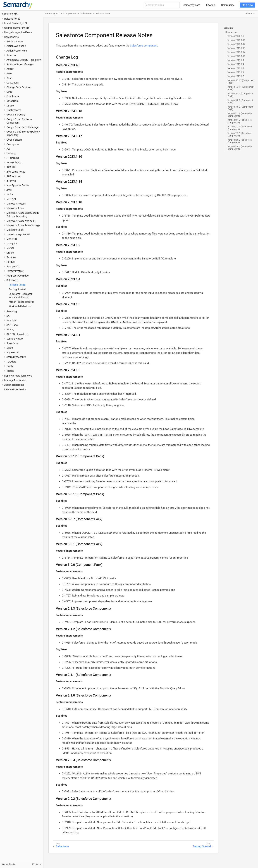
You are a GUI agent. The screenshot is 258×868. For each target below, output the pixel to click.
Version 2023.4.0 (236, 36)
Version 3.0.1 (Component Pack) (240, 101)
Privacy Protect (15, 271)
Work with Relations (20, 306)
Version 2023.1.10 (236, 56)
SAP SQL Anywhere (17, 334)
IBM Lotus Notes (16, 172)
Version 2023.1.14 (236, 52)
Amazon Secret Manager (20, 64)
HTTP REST (13, 158)
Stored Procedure (16, 357)
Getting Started (17, 289)
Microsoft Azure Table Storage (23, 225)
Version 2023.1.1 (236, 72)
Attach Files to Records (21, 302)
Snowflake (12, 343)
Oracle (10, 253)
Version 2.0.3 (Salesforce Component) (240, 141)
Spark (10, 348)
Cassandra (13, 83)
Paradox (11, 257)
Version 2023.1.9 (236, 60)
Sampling (12, 311)
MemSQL (12, 199)
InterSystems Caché (18, 185)
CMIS (9, 92)
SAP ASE (11, 321)
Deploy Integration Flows (18, 376)
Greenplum (13, 144)
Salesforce (12, 280)
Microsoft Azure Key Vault (21, 221)
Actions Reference (14, 385)
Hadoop (11, 153)
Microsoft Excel (15, 230)
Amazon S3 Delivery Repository (24, 60)
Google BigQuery (16, 115)
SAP (9, 316)
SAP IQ (10, 329)
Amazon (11, 55)
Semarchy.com (192, 5)
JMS (9, 190)
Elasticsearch (14, 110)
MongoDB (12, 243)
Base (9, 78)
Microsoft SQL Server (18, 235)
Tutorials (211, 5)
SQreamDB (13, 352)
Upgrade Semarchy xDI (17, 28)
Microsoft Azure (15, 208)
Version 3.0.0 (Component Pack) (240, 108)
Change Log (231, 32)
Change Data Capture (18, 87)
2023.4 (248, 14)
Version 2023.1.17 (236, 44)
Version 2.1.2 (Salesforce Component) (240, 121)
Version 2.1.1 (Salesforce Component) (240, 128)
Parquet (11, 262)
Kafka (10, 194)
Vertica (10, 371)
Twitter (10, 366)
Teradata (11, 362)
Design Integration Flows (18, 32)
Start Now (247, 5)
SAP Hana (12, 325)
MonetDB (12, 239)
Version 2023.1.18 (236, 40)
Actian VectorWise (17, 51)
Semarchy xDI (10, 14)
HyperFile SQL (14, 163)
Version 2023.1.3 (236, 68)
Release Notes (12, 19)
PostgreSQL (13, 266)
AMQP (10, 69)
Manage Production (15, 380)
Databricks (12, 101)
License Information (15, 389)
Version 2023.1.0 (236, 76)
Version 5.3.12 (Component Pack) (241, 82)
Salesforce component (144, 46)
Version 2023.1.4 (236, 64)
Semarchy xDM (15, 41)
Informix (11, 181)
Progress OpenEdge (17, 276)
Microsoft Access (16, 204)
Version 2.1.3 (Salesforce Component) (240, 115)
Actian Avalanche (16, 46)
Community (228, 5)
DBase (10, 106)
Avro (9, 73)
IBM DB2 (11, 167)
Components (11, 37)
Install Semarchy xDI (16, 23)
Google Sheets (14, 140)
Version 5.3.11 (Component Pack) (241, 88)
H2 (8, 149)
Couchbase (13, 96)
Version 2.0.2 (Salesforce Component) (240, 148)
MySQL (10, 248)
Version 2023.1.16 (236, 48)
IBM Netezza (14, 176)
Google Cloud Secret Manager (23, 127)
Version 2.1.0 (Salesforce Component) (240, 134)
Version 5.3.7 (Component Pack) (240, 95)
